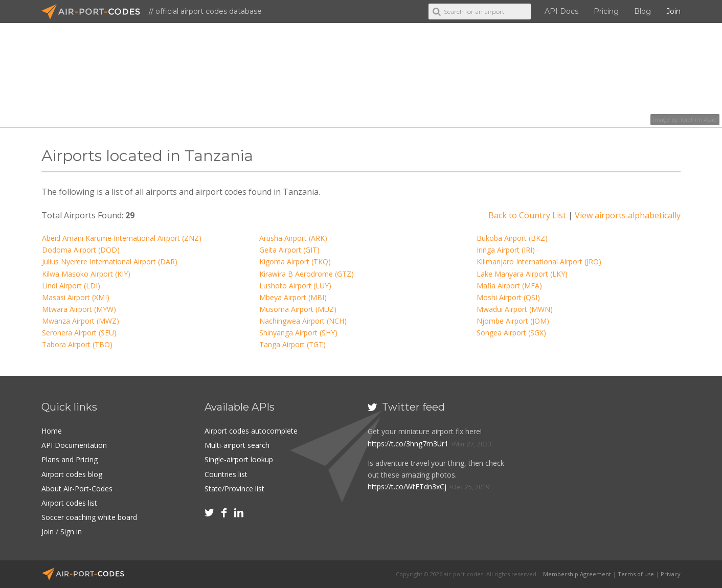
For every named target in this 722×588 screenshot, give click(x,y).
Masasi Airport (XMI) (76, 297)
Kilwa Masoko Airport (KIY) (86, 274)
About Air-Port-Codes (77, 489)
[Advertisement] (605, 468)
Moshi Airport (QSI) (508, 297)
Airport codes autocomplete (251, 431)
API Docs (561, 11)
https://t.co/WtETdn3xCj (407, 487)
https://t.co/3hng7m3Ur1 (408, 444)
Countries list (226, 474)
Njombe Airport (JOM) (513, 321)
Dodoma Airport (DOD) (81, 250)
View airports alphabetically (628, 215)
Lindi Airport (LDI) (71, 286)
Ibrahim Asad (699, 120)
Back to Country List (527, 215)
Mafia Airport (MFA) (509, 286)
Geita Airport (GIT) (289, 250)
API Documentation (74, 445)
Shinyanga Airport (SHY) (298, 333)
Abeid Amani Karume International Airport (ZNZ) (122, 238)
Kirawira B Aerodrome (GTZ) (307, 274)
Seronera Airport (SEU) (79, 333)
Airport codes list (69, 503)
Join (673, 11)
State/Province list (234, 489)
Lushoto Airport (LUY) (295, 286)
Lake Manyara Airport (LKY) (522, 274)
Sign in (71, 532)
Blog (642, 11)
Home (52, 431)
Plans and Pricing (70, 459)
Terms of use (636, 574)
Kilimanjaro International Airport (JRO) (539, 262)
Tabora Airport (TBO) (77, 344)
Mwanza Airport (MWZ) (81, 321)
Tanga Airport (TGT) (292, 344)
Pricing (606, 11)
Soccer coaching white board (89, 517)
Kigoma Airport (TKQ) (295, 262)
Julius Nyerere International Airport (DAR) (110, 262)
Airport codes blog (72, 474)
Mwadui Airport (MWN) (515, 309)
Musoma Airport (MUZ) (298, 309)
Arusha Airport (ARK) (293, 238)
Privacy (671, 574)
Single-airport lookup (239, 459)
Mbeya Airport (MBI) (293, 297)
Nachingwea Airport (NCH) (303, 321)
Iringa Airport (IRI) (506, 250)
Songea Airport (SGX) (511, 333)
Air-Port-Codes (95, 12)
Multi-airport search (237, 445)
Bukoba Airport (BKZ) (512, 238)
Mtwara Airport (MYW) (79, 309)
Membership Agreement (577, 574)
